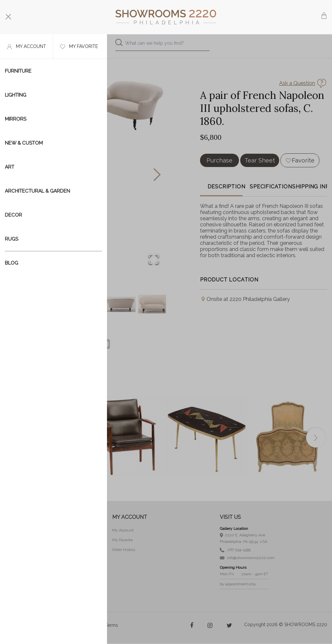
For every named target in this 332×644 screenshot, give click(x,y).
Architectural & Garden (37, 191)
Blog (12, 263)
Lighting (16, 95)
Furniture (18, 71)
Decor (13, 215)
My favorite (79, 47)
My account (26, 47)
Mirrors (16, 119)
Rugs (12, 239)
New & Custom (24, 143)
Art (10, 167)
